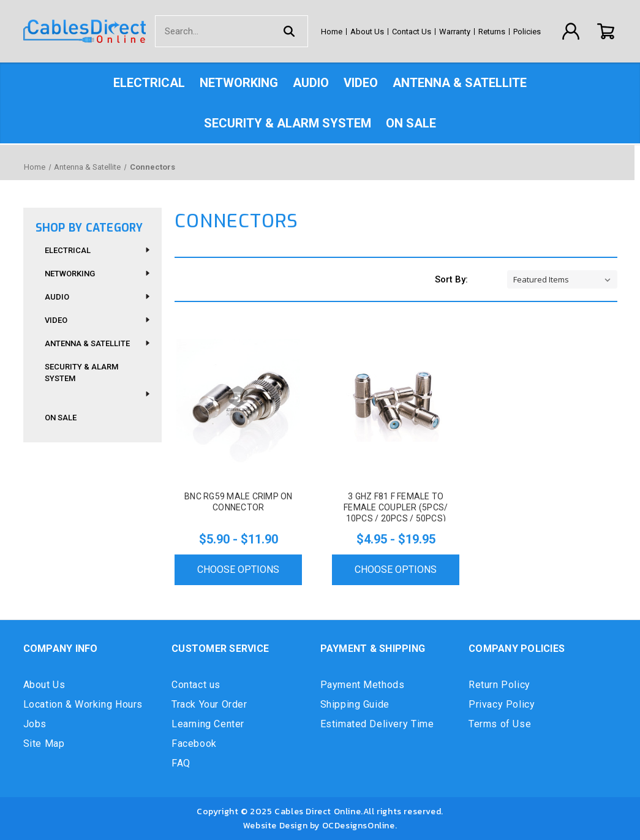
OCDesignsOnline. (360, 826)
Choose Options (238, 569)
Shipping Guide (355, 704)
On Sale (411, 123)
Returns (492, 32)
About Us (367, 32)
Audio (311, 83)
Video (361, 83)
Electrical (149, 83)
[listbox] (562, 279)
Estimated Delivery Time (377, 724)
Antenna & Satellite (460, 83)
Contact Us (412, 32)
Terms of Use (500, 724)
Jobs (35, 724)
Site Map (44, 744)
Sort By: (451, 279)
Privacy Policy (502, 704)
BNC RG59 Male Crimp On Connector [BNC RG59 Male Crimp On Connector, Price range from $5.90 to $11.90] (239, 502)
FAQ (181, 763)
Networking (239, 83)
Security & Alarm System (288, 123)
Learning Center (208, 724)
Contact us (196, 685)
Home (332, 32)
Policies (527, 32)
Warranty (455, 32)
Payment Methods (363, 685)
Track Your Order (209, 704)
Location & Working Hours (83, 704)
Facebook (194, 744)
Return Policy (499, 685)
